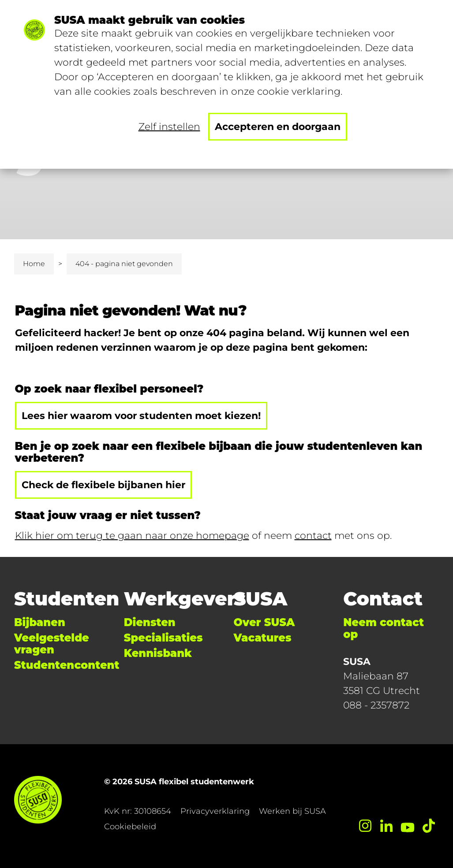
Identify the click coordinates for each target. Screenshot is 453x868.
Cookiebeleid (130, 827)
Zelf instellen (169, 127)
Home (34, 264)
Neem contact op (384, 628)
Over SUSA (264, 622)
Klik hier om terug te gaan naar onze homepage (132, 536)
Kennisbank (158, 653)
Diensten (150, 622)
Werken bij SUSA (292, 811)
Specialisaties (163, 638)
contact (313, 536)
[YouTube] (408, 826)
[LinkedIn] (386, 826)
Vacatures (263, 638)
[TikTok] (429, 826)
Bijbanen (40, 622)
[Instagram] (365, 826)
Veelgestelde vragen (52, 644)
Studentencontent (67, 665)
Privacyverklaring (215, 811)
